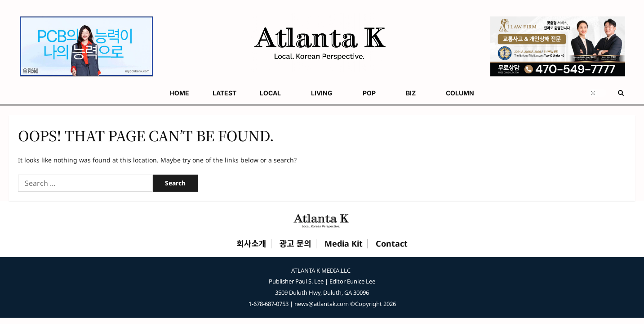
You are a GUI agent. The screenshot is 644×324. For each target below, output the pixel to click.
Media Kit (344, 244)
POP (169, 93)
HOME (19, 93)
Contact (392, 244)
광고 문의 (295, 244)
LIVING (131, 93)
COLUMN (240, 93)
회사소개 (251, 244)
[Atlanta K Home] (322, 220)
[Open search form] (621, 93)
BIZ (200, 93)
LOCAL (90, 93)
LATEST (54, 93)
